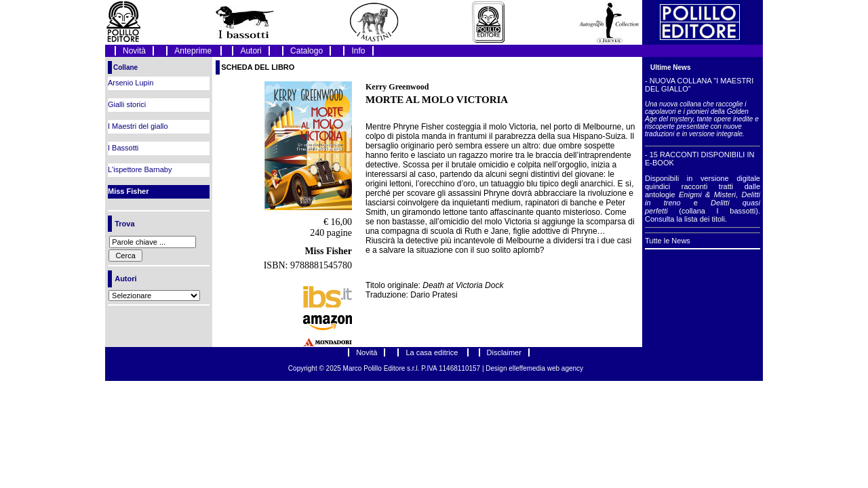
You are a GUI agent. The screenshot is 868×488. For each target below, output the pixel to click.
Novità (134, 51)
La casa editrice (433, 352)
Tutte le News (668, 241)
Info (358, 51)
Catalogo (307, 51)
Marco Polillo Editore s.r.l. (381, 368)
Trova (124, 224)
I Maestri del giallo (138, 126)
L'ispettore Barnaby (140, 169)
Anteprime (194, 51)
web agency (565, 368)
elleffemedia (528, 368)
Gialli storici (127, 104)
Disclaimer (504, 352)
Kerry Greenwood (397, 87)
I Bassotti (123, 148)
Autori (251, 51)
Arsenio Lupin (131, 83)
